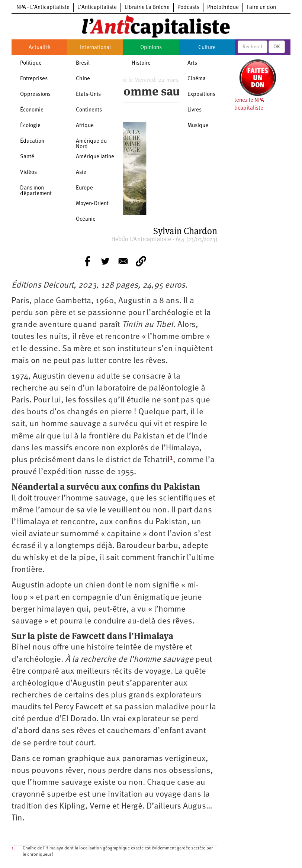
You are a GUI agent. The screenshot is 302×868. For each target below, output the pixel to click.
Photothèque (223, 8)
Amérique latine (95, 157)
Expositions (201, 95)
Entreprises (34, 79)
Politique (31, 63)
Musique (198, 126)
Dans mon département (36, 191)
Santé (27, 157)
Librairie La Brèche (147, 8)
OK (277, 47)
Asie (81, 173)
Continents (89, 110)
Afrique (85, 126)
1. (13, 848)
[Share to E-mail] (123, 261)
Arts (192, 63)
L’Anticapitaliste (97, 8)
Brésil (83, 63)
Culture (207, 48)
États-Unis (88, 95)
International (95, 48)
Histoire (141, 63)
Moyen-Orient (92, 204)
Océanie (86, 219)
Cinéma (197, 79)
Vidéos (28, 173)
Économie (32, 110)
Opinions (151, 48)
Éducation (32, 141)
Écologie (30, 126)
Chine (83, 79)
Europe (84, 188)
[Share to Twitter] (105, 261)
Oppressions (35, 95)
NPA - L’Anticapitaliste (43, 8)
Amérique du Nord (91, 144)
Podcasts (188, 8)
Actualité (39, 48)
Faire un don (261, 8)
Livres (195, 110)
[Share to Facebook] (87, 261)
